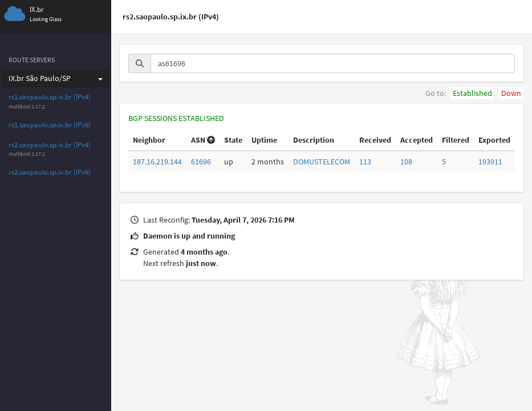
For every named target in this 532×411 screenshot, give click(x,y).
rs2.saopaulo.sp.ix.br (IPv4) (50, 145)
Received (375, 140)
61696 (201, 162)
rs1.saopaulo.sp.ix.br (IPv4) (50, 97)
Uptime (264, 140)
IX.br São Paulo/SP (56, 78)
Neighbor (149, 140)
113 (365, 162)
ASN (203, 140)
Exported (494, 140)
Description (314, 140)
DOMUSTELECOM (322, 162)
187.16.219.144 (157, 162)
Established (472, 93)
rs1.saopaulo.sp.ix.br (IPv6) (50, 125)
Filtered (456, 140)
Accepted (417, 140)
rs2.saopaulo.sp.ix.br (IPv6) (50, 172)
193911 (490, 162)
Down (511, 93)
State (233, 140)
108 (406, 162)
